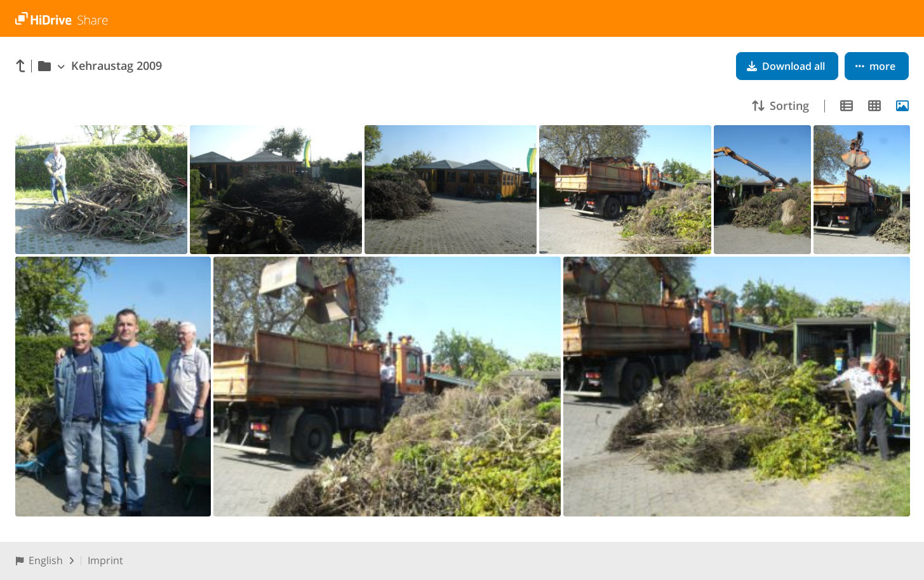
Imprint (105, 560)
